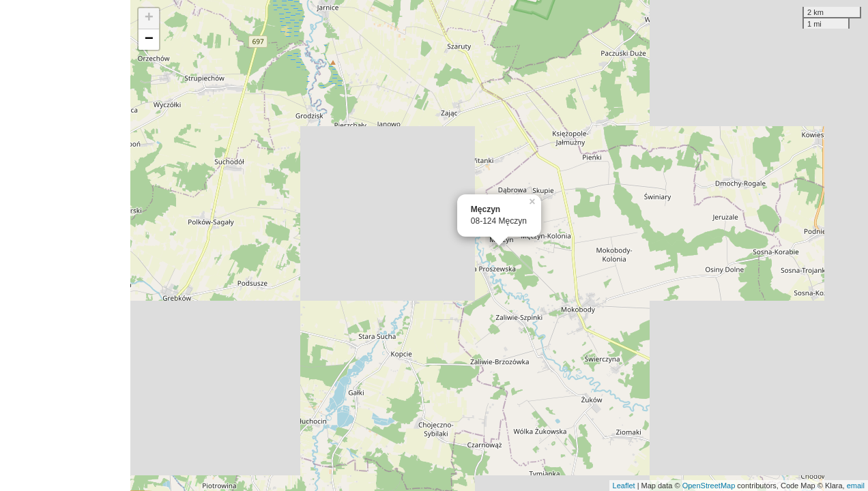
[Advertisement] (65, 245)
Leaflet (624, 486)
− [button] (149, 40)
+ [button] (149, 18)
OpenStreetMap (709, 486)
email (856, 486)
